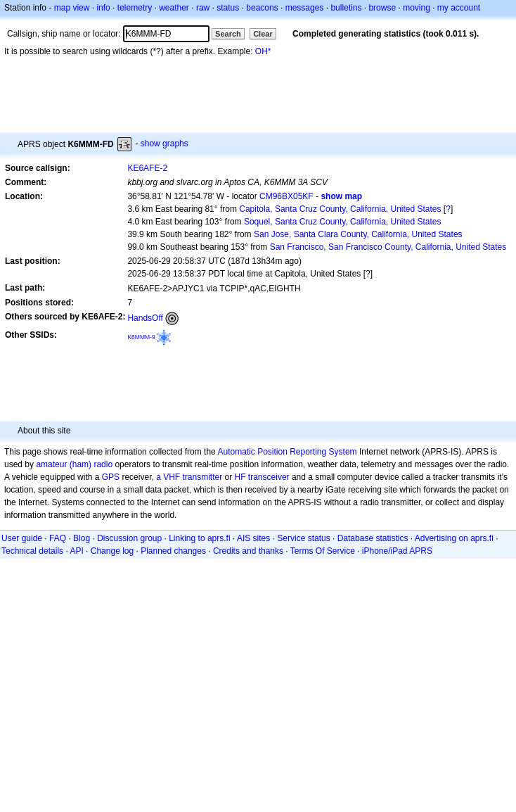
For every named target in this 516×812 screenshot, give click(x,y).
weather (174, 8)
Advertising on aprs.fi (454, 538)
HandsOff (145, 318)
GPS (111, 477)
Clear (263, 34)
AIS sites (253, 538)
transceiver (269, 477)
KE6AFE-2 (147, 168)
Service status (303, 538)
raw (203, 8)
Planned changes (173, 551)
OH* (263, 51)
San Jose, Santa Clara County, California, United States (358, 234)
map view (72, 8)
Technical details (32, 551)
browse (382, 8)
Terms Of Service (323, 551)
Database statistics (373, 538)
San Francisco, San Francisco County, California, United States (388, 247)
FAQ (58, 538)
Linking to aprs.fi (199, 538)
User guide (22, 538)
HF (240, 477)
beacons (262, 8)
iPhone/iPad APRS (397, 551)
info (103, 8)
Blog (82, 538)
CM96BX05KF (286, 196)
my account (459, 8)
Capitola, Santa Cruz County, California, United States (340, 209)
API (76, 551)
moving (417, 8)
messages (305, 8)
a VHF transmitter (189, 477)
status (228, 8)
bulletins (346, 8)
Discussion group (129, 538)
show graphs (165, 144)
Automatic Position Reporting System (287, 452)
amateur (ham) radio (74, 464)
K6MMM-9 (141, 337)
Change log (112, 551)
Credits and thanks (248, 551)
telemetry (135, 8)
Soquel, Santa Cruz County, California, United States (343, 222)
